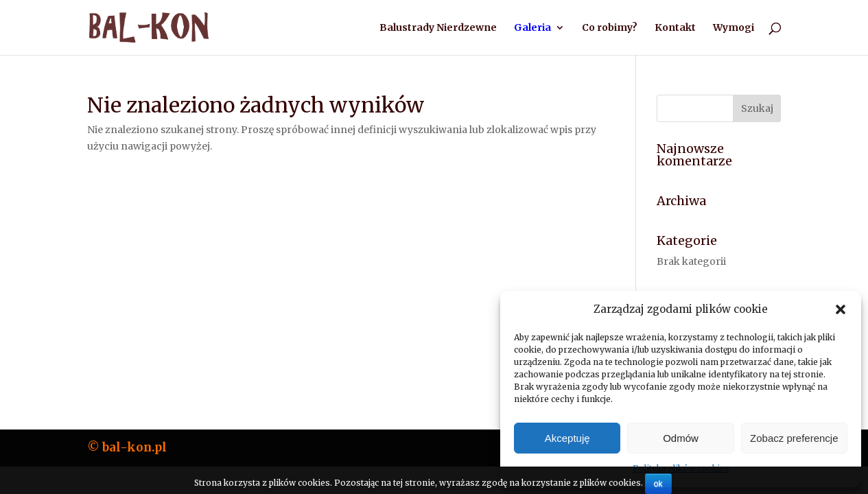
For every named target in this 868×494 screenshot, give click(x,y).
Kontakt (675, 28)
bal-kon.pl (134, 447)
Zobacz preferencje (794, 438)
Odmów (681, 438)
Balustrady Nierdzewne (438, 28)
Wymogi (734, 28)
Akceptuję (567, 438)
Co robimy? (610, 28)
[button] (841, 309)
